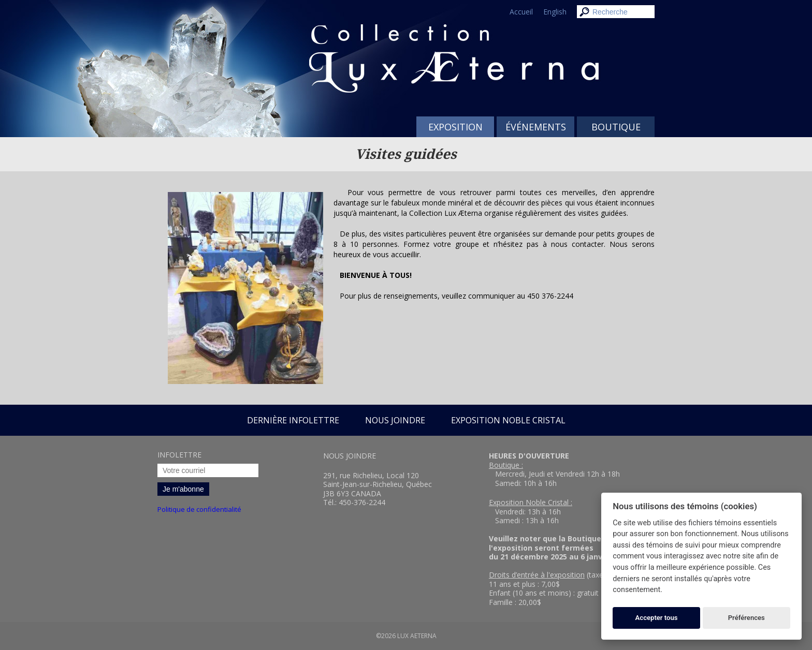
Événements (536, 127)
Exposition (455, 127)
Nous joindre (395, 420)
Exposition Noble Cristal (508, 420)
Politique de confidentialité (199, 509)
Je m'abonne (183, 489)
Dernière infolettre (293, 420)
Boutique (616, 127)
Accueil (521, 12)
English (555, 12)
